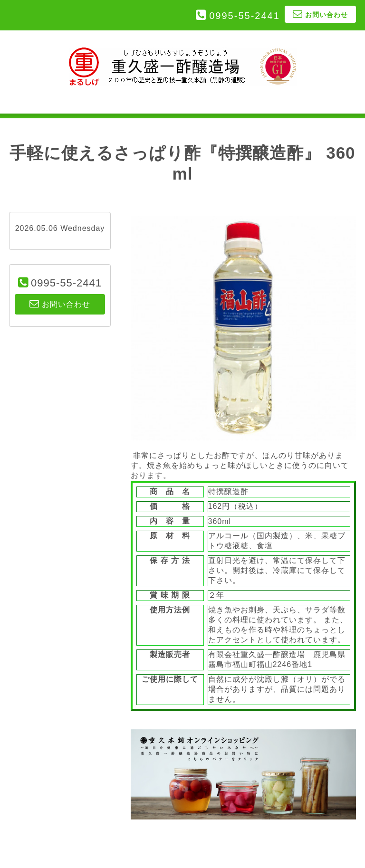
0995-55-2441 (245, 16)
